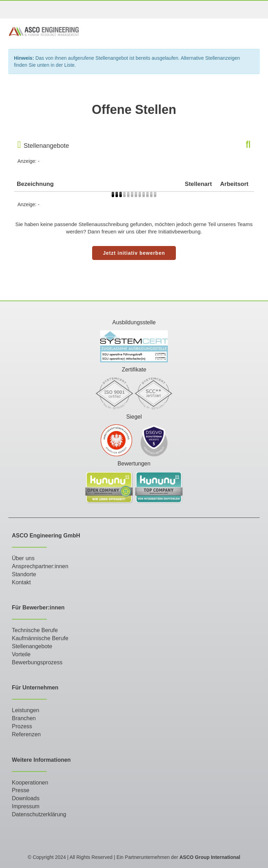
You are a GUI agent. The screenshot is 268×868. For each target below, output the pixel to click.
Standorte (24, 574)
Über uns (23, 558)
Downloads (26, 798)
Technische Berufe (35, 630)
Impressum (26, 806)
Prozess (22, 726)
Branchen (24, 718)
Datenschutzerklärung (39, 814)
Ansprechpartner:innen (40, 566)
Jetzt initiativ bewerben (134, 253)
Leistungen (25, 710)
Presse (21, 790)
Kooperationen (30, 783)
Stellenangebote (32, 646)
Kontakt (21, 582)
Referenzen (26, 734)
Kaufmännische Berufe (40, 638)
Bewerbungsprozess (37, 662)
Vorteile (21, 654)
